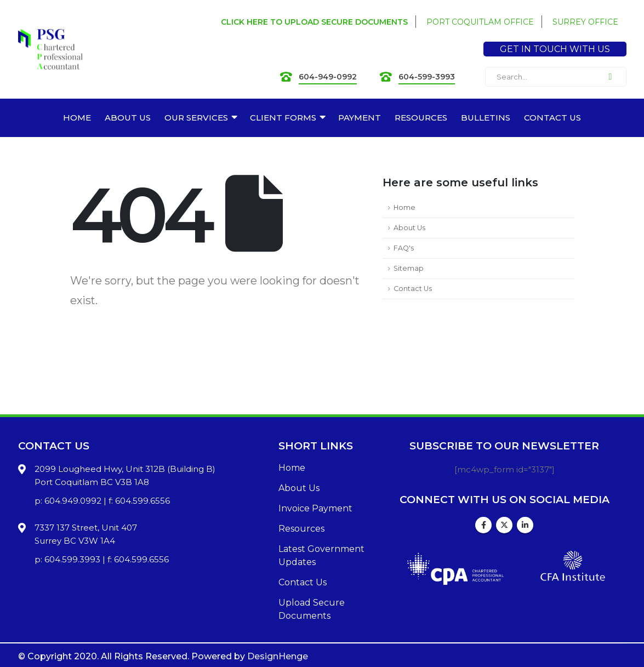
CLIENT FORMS (283, 118)
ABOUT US (128, 118)
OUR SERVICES (196, 118)
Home (404, 207)
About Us (409, 228)
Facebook (483, 525)
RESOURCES (421, 118)
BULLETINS (486, 118)
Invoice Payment (315, 508)
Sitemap (409, 268)
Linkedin (525, 525)
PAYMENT (360, 118)
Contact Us (413, 289)
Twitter (504, 525)
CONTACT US (552, 118)
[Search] (611, 77)
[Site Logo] (51, 50)
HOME (77, 118)
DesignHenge (278, 656)
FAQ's (404, 248)
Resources (301, 529)
